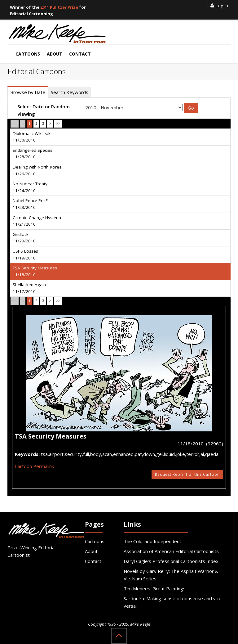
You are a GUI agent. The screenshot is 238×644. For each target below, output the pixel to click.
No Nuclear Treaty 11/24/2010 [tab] (30, 187)
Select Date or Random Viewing (44, 110)
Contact (93, 561)
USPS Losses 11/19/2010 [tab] (25, 254)
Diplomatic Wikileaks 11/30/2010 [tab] (33, 137)
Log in (219, 5)
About (91, 551)
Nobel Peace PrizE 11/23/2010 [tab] (30, 204)
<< (15, 124)
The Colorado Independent (152, 541)
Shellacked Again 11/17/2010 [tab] (29, 288)
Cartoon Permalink (34, 466)
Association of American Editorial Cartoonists (171, 551)
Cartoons (95, 541)
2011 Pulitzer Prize (59, 7)
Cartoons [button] (28, 54)
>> (58, 124)
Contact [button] (80, 54)
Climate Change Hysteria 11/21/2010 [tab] (37, 221)
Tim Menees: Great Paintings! (155, 588)
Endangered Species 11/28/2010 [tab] (33, 154)
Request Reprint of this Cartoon (187, 474)
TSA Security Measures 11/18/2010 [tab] (35, 271)
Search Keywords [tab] (70, 92)
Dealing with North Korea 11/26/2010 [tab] (37, 170)
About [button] (55, 54)
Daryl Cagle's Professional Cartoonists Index (171, 561)
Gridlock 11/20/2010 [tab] (24, 238)
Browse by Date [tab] (28, 92)
